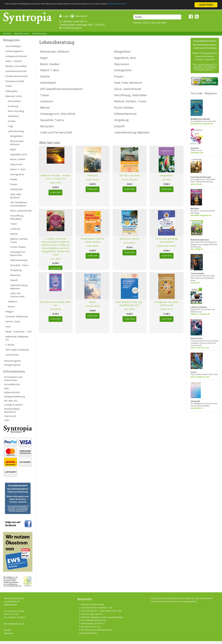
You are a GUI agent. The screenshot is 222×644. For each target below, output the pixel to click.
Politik (9, 86)
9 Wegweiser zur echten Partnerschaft (167, 304)
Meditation (13, 116)
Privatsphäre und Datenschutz (13, 378)
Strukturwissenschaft (17, 76)
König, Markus (93, 246)
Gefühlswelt (16, 189)
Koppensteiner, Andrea (166, 246)
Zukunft (14, 280)
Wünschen (15, 275)
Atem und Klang (16, 111)
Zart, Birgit (167, 179)
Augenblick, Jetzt (19, 154)
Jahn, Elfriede (56, 309)
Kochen (12, 121)
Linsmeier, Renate (92, 306)
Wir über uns (11, 401)
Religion (10, 311)
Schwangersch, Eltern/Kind (18, 253)
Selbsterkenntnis (19, 260)
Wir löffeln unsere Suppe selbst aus (55, 304)
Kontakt (7, 630)
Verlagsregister (12, 365)
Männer (14, 234)
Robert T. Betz (18, 169)
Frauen (14, 184)
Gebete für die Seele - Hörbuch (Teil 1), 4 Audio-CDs (55, 177)
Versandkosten (12, 384)
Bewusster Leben (22, 33)
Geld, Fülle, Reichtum (16, 196)
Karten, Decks (13, 321)
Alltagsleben (16, 136)
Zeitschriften (12, 355)
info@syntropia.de (72, 28)
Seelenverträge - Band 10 (92, 614)
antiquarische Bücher (16, 56)
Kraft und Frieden (89, 633)
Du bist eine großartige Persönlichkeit (167, 240)
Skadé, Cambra (92, 179)
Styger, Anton (55, 182)
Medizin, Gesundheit (16, 66)
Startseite (7, 33)
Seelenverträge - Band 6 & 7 (93, 623)
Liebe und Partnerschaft (17, 295)
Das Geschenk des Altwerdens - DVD (97, 608)
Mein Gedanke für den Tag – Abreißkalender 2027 (130, 304)
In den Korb (55, 192)
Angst (13, 149)
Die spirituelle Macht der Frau (94, 620)
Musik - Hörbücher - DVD (19, 331)
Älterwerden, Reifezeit (17, 143)
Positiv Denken (18, 247)
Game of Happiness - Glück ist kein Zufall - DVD (101, 611)
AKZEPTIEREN (206, 5)
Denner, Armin (167, 309)
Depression (16, 164)
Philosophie (12, 91)
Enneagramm (17, 174)
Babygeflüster (166, 175)
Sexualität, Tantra (19, 265)
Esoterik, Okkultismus (17, 316)
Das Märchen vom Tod (91, 627)
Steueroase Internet (129, 239)
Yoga (10, 126)
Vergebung (16, 270)
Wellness (13, 301)
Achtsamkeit (14, 101)
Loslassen (15, 229)
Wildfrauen (93, 175)
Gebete (93, 302)
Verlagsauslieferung (14, 396)
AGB (6, 388)
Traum (14, 224)
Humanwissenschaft (16, 71)
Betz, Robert (129, 309)
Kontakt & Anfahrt (14, 405)
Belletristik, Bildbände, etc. (17, 338)
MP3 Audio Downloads (17, 350)
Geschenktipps (13, 46)
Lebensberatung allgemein (19, 287)
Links (7, 420)
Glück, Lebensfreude (21, 211)
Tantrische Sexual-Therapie (93, 604)
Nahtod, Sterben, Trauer (19, 240)
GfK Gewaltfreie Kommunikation (19, 204)
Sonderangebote (14, 51)
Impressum (10, 416)
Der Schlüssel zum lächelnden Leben (97, 630)
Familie (14, 179)
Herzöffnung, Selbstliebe (17, 217)
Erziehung (13, 106)
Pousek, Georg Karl (130, 179)
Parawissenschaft (15, 81)
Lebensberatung (39, 33)
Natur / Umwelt (14, 61)
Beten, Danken (18, 159)
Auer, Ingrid (55, 259)
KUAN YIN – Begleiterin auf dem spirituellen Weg (102, 617)
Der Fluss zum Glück (130, 175)
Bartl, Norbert (129, 243)
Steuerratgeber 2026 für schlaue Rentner (93, 240)
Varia (8, 326)
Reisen (11, 306)
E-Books (10, 345)
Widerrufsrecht (12, 392)
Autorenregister (13, 361)
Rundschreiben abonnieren (12, 410)
